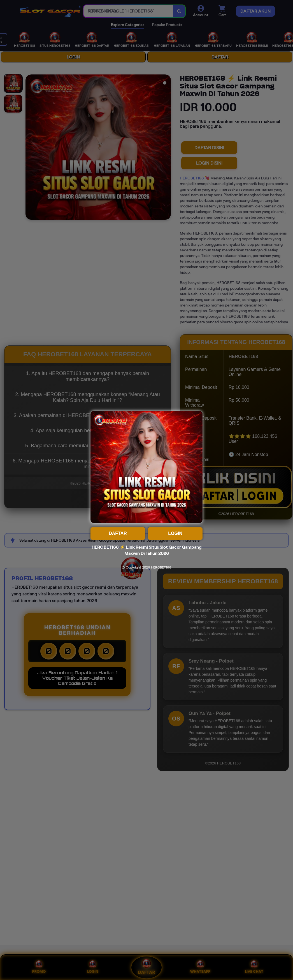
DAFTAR (118, 533)
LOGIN (175, 533)
